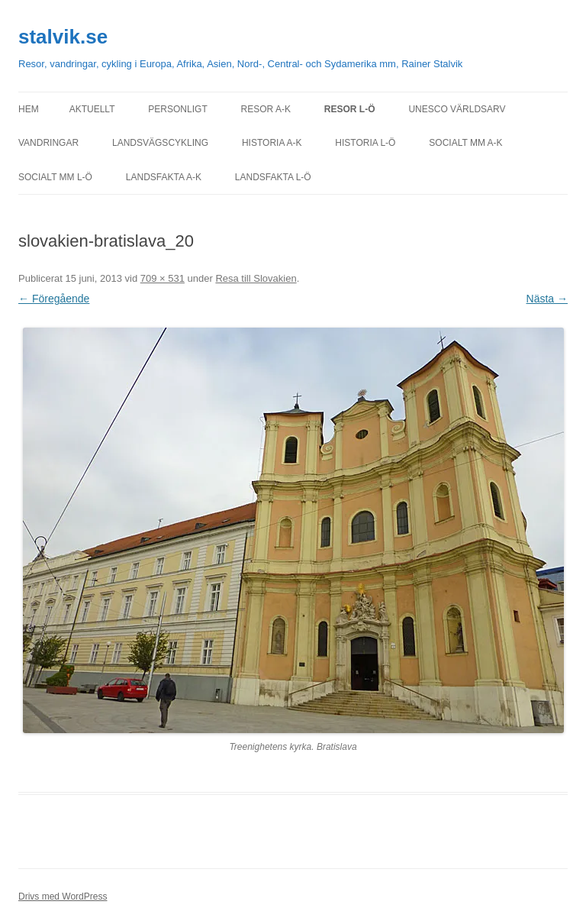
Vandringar (48, 143)
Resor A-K (266, 109)
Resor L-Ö (350, 109)
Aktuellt (92, 109)
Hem (29, 109)
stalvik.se (63, 37)
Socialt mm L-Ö (55, 177)
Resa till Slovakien (256, 278)
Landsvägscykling (160, 143)
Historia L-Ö (365, 143)
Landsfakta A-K (164, 177)
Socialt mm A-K (465, 143)
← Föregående (54, 299)
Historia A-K (272, 143)
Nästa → (547, 299)
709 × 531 (163, 278)
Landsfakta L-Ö (273, 177)
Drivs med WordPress (63, 897)
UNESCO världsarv (457, 109)
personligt (177, 109)
